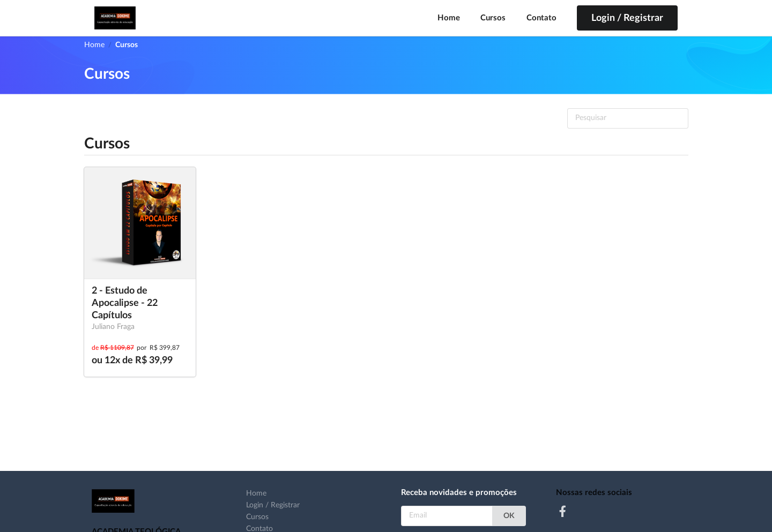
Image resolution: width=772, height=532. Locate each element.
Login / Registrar (273, 505)
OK (509, 516)
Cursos (493, 18)
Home (449, 18)
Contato (541, 18)
